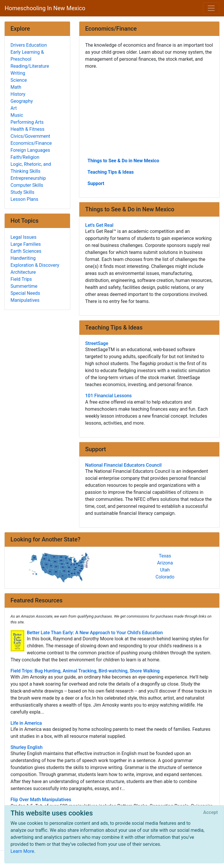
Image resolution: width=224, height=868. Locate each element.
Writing (18, 73)
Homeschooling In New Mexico (45, 8)
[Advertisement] (149, 113)
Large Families (26, 244)
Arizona (165, 563)
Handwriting (23, 258)
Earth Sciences (26, 251)
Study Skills (22, 192)
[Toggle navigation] (211, 8)
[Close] (211, 813)
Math (16, 87)
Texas (165, 556)
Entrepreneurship (28, 178)
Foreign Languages (30, 150)
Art (14, 108)
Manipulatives (25, 300)
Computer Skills (27, 185)
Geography (22, 101)
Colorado (165, 577)
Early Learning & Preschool (27, 56)
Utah (165, 570)
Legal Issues (23, 237)
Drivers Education (29, 45)
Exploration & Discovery (35, 265)
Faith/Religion (25, 157)
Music (17, 115)
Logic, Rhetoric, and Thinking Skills (31, 168)
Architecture (23, 272)
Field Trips (21, 279)
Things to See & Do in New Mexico (123, 161)
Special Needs (25, 293)
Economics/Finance (31, 143)
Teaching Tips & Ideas (111, 172)
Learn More (22, 851)
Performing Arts (27, 122)
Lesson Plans (24, 199)
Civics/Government (30, 136)
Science (19, 80)
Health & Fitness (27, 129)
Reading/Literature (30, 66)
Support (96, 183)
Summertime (24, 286)
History (18, 94)
